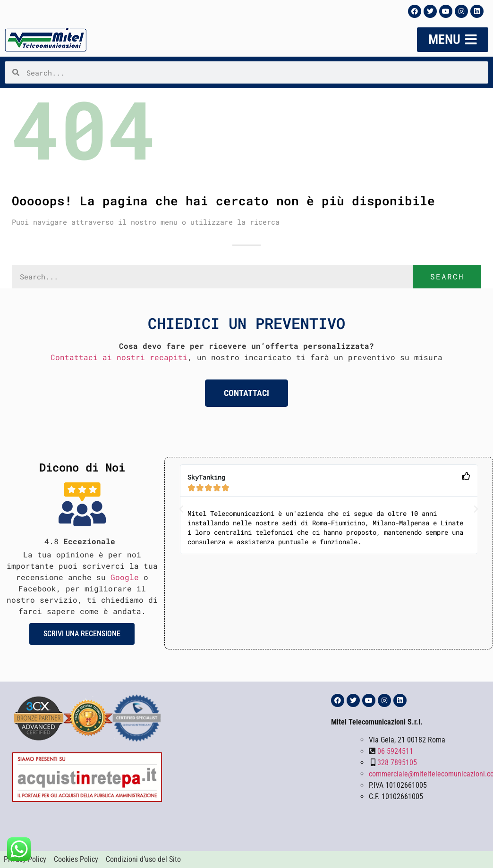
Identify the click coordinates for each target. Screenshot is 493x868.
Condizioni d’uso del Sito (143, 859)
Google (125, 577)
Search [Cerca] (447, 276)
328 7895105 (397, 763)
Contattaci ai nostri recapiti (119, 357)
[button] (181, 509)
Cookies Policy (76, 859)
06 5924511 (395, 751)
